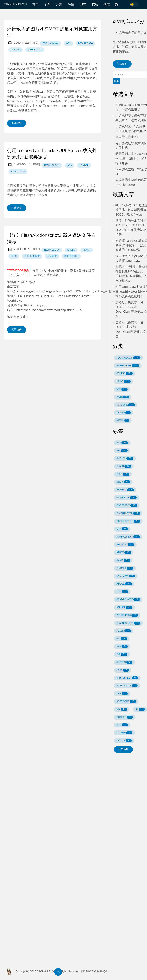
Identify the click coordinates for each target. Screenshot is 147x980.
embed (71, 250)
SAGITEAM (126, 576)
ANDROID (125, 545)
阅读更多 (17, 123)
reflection (35, 50)
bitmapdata (86, 43)
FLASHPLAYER (128, 513)
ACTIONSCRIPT (128, 521)
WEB (123, 397)
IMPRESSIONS (128, 366)
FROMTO (125, 568)
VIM (122, 709)
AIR (122, 451)
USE (122, 389)
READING (125, 490)
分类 (59, 4)
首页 (35, 4)
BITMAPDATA (127, 686)
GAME (123, 560)
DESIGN (124, 413)
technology (50, 43)
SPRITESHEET (127, 678)
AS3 (122, 443)
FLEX (123, 474)
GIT (122, 639)
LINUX (123, 482)
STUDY (124, 553)
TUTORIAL (126, 405)
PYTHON (125, 458)
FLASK (124, 631)
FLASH (124, 466)
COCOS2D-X (127, 505)
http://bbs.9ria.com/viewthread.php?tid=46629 (49, 310)
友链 (95, 4)
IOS (122, 654)
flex (14, 256)
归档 (83, 4)
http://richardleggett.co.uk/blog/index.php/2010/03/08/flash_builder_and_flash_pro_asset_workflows (77, 291)
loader (16, 50)
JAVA (123, 670)
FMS (122, 647)
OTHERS (125, 373)
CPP (122, 529)
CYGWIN (124, 662)
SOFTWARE (126, 701)
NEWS (123, 381)
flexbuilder (32, 256)
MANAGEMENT (128, 537)
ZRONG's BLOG (15, 4)
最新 (47, 4)
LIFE (122, 694)
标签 (71, 4)
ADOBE (124, 584)
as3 (68, 43)
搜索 (107, 4)
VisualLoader (16, 69)
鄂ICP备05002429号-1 (94, 972)
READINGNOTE (128, 600)
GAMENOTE (126, 498)
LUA (122, 592)
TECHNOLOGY (128, 358)
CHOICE (124, 741)
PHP (122, 725)
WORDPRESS (127, 615)
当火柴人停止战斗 (128, 137)
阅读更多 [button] (122, 64)
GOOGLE (125, 717)
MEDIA (123, 421)
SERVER (124, 607)
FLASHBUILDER (128, 623)
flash (87, 250)
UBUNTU (124, 733)
